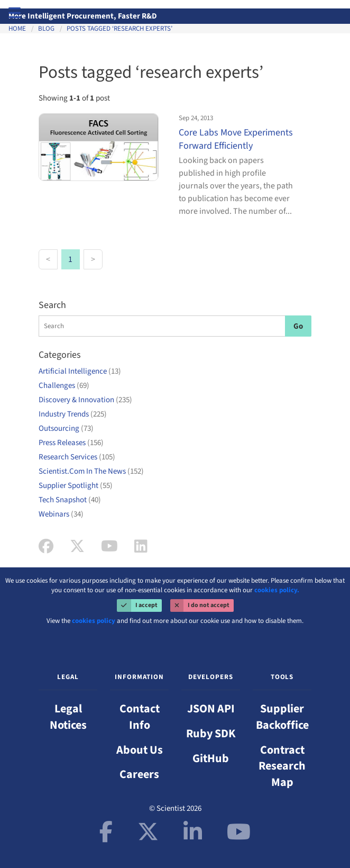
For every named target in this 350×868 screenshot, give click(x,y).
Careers (139, 774)
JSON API (211, 709)
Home (17, 29)
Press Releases (71, 443)
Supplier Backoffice (282, 717)
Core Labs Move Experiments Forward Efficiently (236, 139)
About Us (140, 750)
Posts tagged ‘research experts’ (119, 29)
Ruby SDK (211, 734)
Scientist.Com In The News (91, 471)
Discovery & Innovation (85, 400)
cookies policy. (277, 590)
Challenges (64, 386)
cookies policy (94, 621)
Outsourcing (66, 428)
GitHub (211, 758)
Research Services (77, 457)
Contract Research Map (282, 766)
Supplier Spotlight (76, 486)
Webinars (61, 514)
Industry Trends (73, 414)
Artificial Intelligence (80, 371)
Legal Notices (68, 717)
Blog (46, 29)
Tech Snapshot (70, 500)
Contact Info (140, 717)
